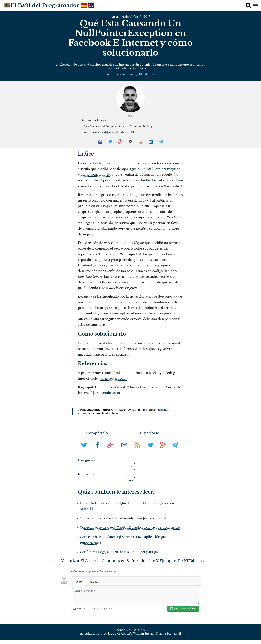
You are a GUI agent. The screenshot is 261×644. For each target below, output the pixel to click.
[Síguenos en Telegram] (175, 450)
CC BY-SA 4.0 (137, 634)
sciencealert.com (114, 378)
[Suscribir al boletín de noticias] (125, 450)
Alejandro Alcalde (94, 120)
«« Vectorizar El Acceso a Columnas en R (93, 563)
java (130, 480)
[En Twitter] (84, 450)
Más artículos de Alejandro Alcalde (104, 133)
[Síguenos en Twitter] (150, 450)
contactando (166, 409)
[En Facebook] (98, 450)
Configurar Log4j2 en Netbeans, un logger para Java (120, 551)
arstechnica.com (107, 392)
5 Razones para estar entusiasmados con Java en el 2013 (123, 518)
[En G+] (110, 450)
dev (130, 466)
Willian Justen (144, 638)
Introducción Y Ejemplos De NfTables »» (168, 563)
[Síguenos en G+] (163, 450)
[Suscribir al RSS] (138, 450)
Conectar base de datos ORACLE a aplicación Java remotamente (130, 527)
